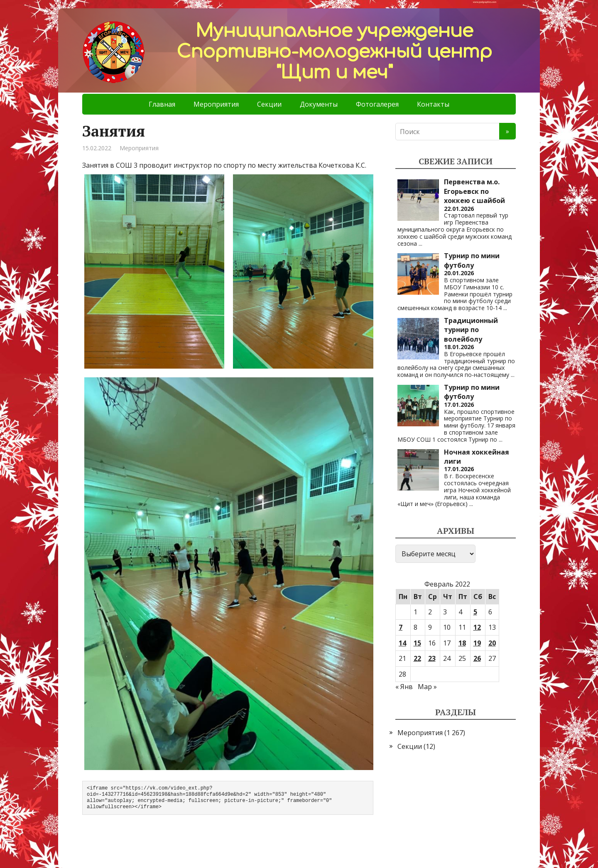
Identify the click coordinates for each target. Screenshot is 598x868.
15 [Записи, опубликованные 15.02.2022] (417, 643)
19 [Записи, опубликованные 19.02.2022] (477, 643)
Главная (162, 104)
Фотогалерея (377, 104)
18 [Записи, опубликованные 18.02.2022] (462, 643)
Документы (319, 104)
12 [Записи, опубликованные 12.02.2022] (477, 627)
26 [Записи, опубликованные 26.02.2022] (477, 658)
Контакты (433, 104)
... (420, 243)
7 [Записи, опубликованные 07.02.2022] (401, 627)
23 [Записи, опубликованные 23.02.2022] (432, 658)
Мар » (427, 687)
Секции (269, 104)
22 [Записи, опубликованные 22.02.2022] (417, 658)
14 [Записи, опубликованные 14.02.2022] (402, 643)
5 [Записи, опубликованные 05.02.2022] (475, 612)
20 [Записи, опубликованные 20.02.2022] (492, 643)
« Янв (404, 687)
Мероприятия (216, 104)
